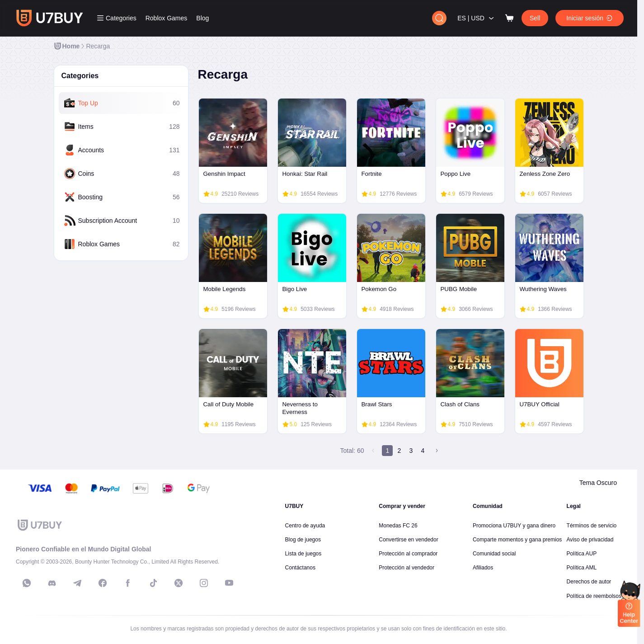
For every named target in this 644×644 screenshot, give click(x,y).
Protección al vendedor (407, 568)
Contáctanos (300, 568)
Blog (202, 18)
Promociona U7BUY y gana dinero (514, 526)
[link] (67, 46)
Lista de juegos (303, 554)
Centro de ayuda (305, 526)
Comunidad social (494, 554)
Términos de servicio (592, 526)
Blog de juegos (303, 540)
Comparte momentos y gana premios (517, 540)
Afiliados (483, 568)
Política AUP (582, 554)
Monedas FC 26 (398, 526)
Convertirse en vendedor (408, 540)
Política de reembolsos (594, 596)
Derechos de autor (589, 582)
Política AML (582, 568)
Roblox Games (167, 18)
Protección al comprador (408, 554)
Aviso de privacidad (590, 540)
